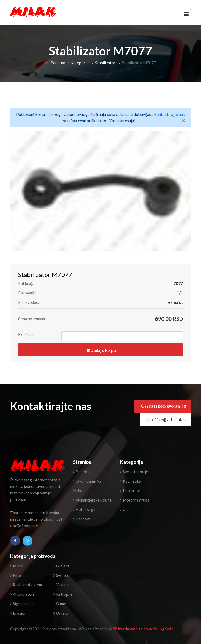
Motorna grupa (135, 500)
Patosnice (130, 491)
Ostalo (61, 613)
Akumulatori (22, 594)
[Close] (183, 121)
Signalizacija (22, 604)
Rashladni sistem (26, 585)
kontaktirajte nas (169, 114)
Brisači (18, 613)
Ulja (125, 509)
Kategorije (80, 63)
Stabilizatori (106, 63)
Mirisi (17, 566)
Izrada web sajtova (135, 629)
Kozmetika (131, 481)
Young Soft (163, 629)
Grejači (61, 566)
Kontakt (81, 519)
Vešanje (62, 585)
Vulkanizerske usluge (92, 500)
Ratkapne (63, 594)
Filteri (17, 575)
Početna (55, 63)
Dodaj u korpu (101, 350)
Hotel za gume (87, 509)
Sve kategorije (134, 472)
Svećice (61, 575)
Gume (60, 604)
